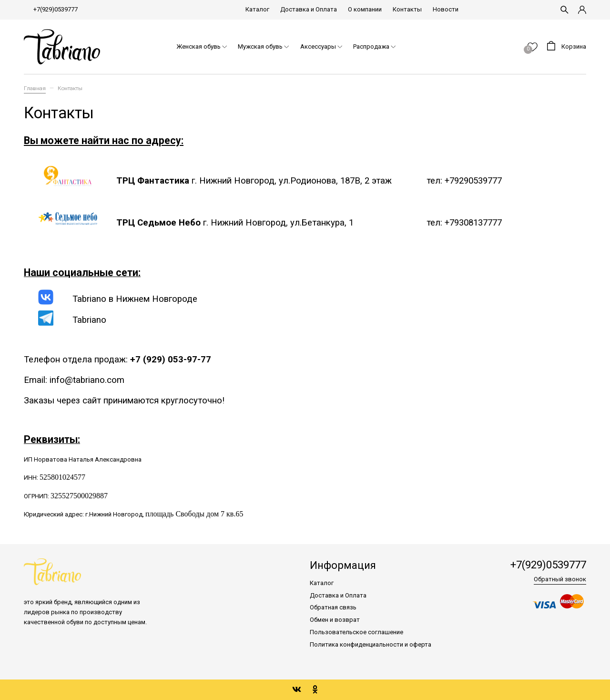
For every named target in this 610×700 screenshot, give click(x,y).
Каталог (257, 9)
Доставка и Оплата (309, 9)
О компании (365, 9)
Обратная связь (333, 607)
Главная (35, 88)
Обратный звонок (560, 579)
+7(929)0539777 (56, 9)
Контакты (407, 9)
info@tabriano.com (87, 380)
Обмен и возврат (335, 620)
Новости (446, 9)
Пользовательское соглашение (356, 632)
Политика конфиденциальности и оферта (371, 644)
